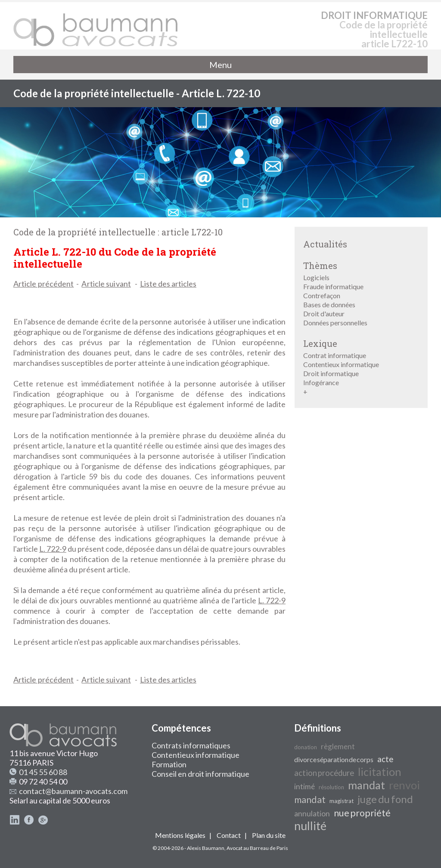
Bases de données (329, 304)
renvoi (404, 785)
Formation (169, 764)
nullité (310, 826)
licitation (380, 772)
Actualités (325, 244)
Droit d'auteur (324, 314)
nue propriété (362, 813)
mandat (366, 785)
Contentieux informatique (341, 364)
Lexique (320, 343)
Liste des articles (168, 284)
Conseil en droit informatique (200, 774)
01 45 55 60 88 (43, 772)
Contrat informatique (335, 355)
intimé (304, 786)
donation (306, 747)
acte (385, 759)
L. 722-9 (53, 549)
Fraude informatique (333, 286)
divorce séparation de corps (334, 759)
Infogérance (321, 382)
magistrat (342, 801)
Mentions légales (180, 835)
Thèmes (320, 266)
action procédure (324, 773)
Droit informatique (331, 373)
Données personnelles (335, 323)
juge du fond (385, 799)
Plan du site (269, 835)
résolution (331, 787)
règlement (338, 746)
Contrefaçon (322, 295)
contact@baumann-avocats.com (73, 791)
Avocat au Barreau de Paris (257, 848)
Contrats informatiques (191, 745)
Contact (229, 835)
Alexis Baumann (206, 848)
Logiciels (316, 277)
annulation (312, 814)
